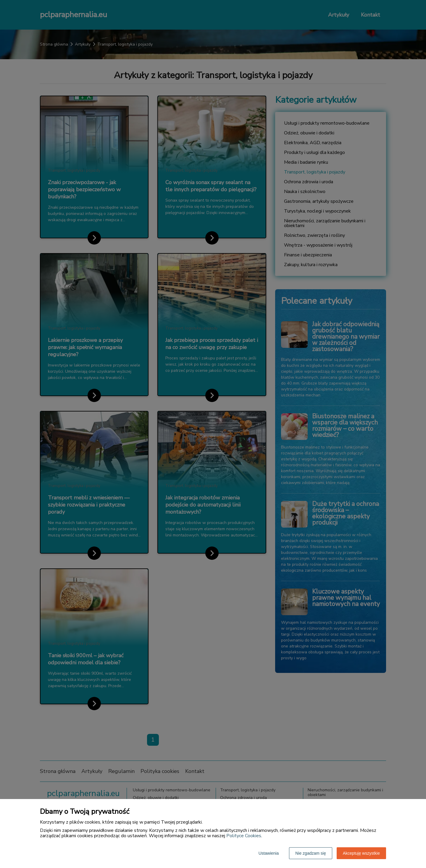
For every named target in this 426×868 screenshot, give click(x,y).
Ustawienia (269, 853)
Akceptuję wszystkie (361, 853)
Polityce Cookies (244, 836)
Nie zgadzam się (311, 853)
